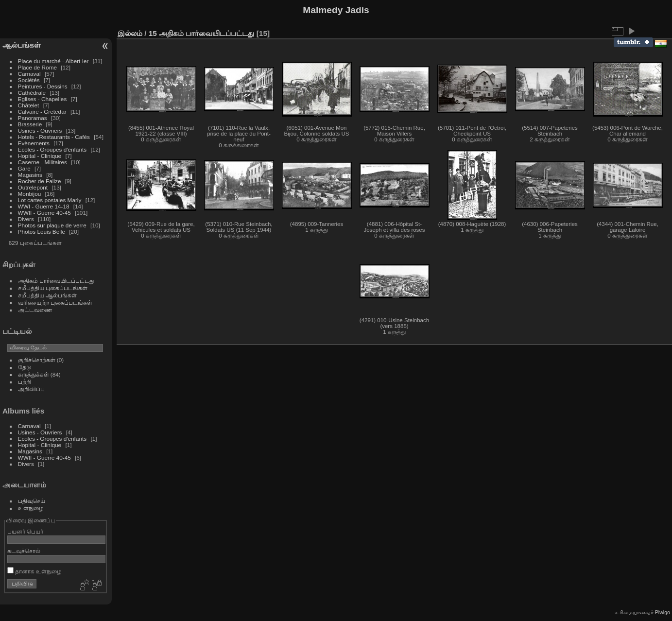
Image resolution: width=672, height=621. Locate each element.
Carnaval (29, 74)
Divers (27, 219)
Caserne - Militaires (43, 162)
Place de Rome (38, 67)
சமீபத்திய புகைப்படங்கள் (53, 288)
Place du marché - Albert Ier (54, 61)
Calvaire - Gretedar (42, 112)
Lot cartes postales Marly (50, 200)
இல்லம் (130, 33)
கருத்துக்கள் (34, 374)
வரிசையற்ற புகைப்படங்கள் (55, 302)
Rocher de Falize (40, 181)
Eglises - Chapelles (43, 99)
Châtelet (29, 105)
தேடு (25, 367)
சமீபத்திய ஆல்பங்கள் (47, 295)
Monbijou (30, 194)
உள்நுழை (31, 508)
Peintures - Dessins (43, 86)
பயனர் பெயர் (25, 531)
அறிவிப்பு (31, 389)
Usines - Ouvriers (41, 130)
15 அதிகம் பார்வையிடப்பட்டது (202, 33)
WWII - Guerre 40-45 (44, 213)
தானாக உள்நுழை (35, 571)
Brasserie (30, 124)
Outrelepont (34, 187)
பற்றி (25, 382)
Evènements (35, 143)
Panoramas (33, 118)
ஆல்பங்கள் (22, 45)
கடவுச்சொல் (24, 551)
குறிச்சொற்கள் (37, 360)
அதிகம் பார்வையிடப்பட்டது (56, 281)
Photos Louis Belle (42, 232)
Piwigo (663, 612)
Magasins (30, 175)
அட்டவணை (35, 310)
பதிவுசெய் (32, 501)
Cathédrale (33, 93)
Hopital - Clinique (41, 156)
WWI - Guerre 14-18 (44, 206)
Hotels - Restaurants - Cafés (54, 137)
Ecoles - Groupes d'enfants (53, 149)
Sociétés (29, 80)
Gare (25, 168)
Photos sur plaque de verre (53, 225)
